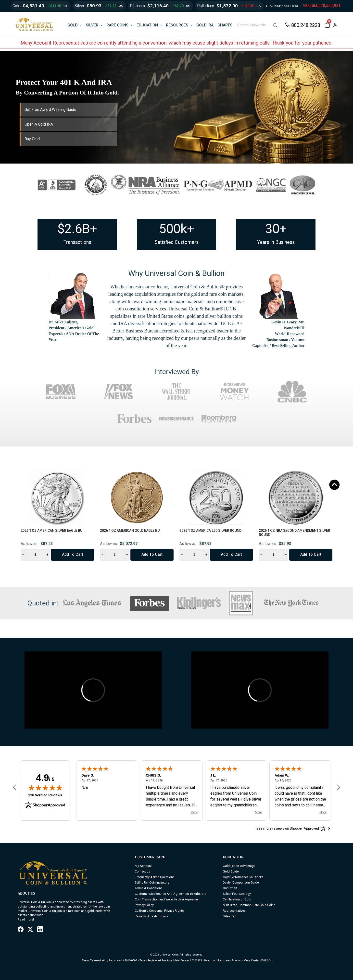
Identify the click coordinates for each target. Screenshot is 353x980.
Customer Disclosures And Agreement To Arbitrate (170, 894)
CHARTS (225, 25)
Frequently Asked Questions (155, 877)
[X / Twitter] (30, 930)
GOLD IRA (205, 25)
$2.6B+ (77, 229)
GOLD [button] (73, 25)
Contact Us (143, 871)
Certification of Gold (237, 899)
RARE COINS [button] (117, 25)
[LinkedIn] (40, 930)
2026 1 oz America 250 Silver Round (210, 531)
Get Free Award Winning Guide (50, 110)
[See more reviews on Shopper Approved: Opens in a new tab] (288, 828)
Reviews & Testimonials (151, 916)
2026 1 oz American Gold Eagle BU (130, 531)
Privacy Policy (144, 905)
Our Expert (230, 888)
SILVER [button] (92, 25)
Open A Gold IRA (39, 124)
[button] (327, 25)
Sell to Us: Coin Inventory (152, 882)
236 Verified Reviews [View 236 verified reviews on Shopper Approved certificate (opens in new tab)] (45, 795)
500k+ (177, 229)
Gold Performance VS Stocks (243, 877)
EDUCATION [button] (147, 25)
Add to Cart (73, 554)
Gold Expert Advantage (239, 866)
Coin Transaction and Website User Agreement (168, 899)
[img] (45, 788)
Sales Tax (229, 916)
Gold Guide (231, 871)
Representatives (234, 911)
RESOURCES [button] (177, 25)
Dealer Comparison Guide (241, 882)
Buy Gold (32, 139)
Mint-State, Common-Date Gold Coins (249, 905)
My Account (143, 866)
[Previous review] (14, 787)
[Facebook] (21, 930)
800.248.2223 (303, 25)
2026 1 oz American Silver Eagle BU (51, 531)
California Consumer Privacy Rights (159, 911)
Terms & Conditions (149, 888)
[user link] (335, 25)
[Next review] (339, 787)
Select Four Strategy (237, 894)
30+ (276, 229)
